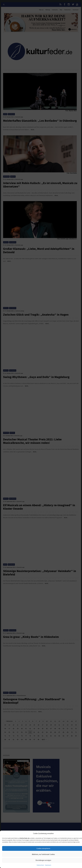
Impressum (48, 865)
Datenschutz (40, 865)
